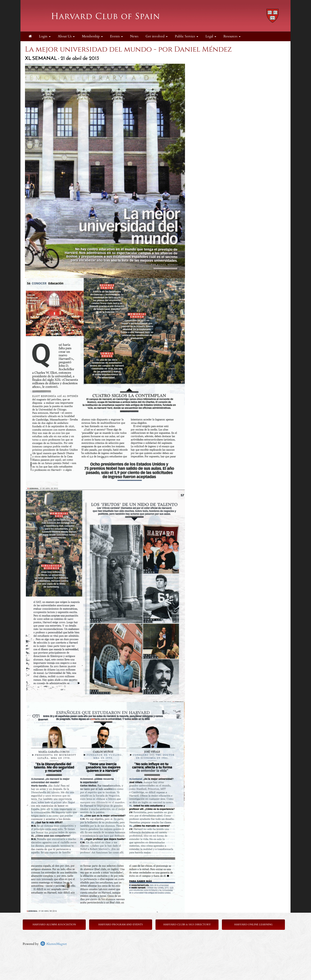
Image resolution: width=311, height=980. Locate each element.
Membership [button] (92, 36)
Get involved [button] (157, 36)
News (134, 36)
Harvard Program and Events (121, 925)
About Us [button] (66, 36)
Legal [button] (211, 36)
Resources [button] (232, 36)
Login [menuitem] (45, 36)
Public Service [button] (187, 36)
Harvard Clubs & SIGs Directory (187, 925)
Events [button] (116, 36)
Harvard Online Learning (254, 925)
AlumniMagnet (53, 944)
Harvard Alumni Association (54, 925)
